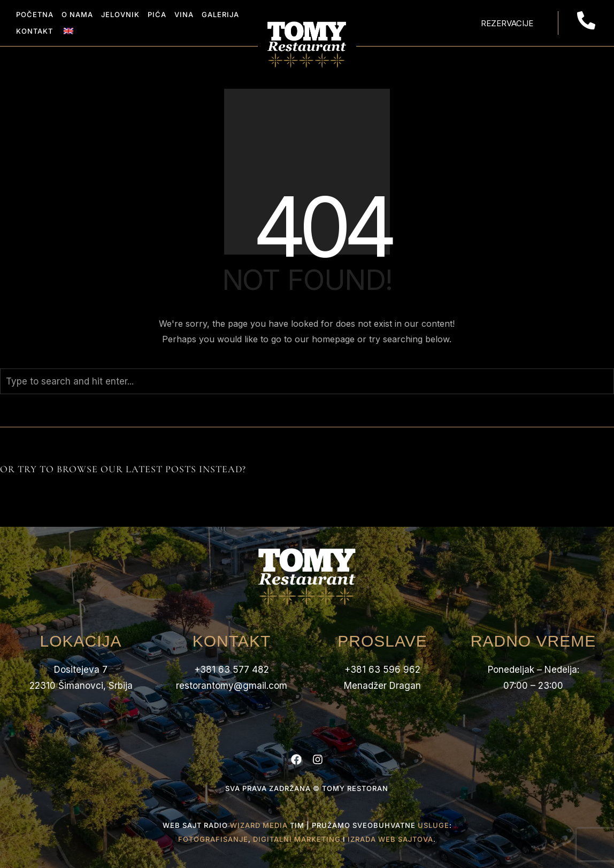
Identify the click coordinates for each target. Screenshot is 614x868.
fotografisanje (213, 839)
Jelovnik (120, 14)
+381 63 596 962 (382, 670)
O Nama (77, 14)
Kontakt (34, 31)
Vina (184, 14)
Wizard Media (259, 825)
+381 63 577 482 (232, 670)
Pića (157, 14)
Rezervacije (507, 23)
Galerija (220, 14)
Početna (35, 14)
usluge (433, 825)
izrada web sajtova (390, 839)
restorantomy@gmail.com (232, 686)
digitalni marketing (297, 839)
